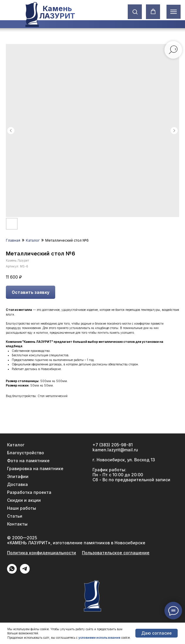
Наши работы (22, 508)
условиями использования (99, 638)
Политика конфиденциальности (42, 553)
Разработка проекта (29, 492)
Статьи (15, 516)
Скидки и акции (24, 500)
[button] (135, 12)
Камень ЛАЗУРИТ (57, 12)
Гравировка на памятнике (35, 468)
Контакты (17, 524)
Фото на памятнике (28, 461)
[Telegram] (25, 572)
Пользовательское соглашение (116, 553)
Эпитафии (18, 476)
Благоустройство (26, 453)
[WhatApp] (12, 572)
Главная (13, 240)
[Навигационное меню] (174, 12)
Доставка (17, 484)
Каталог (33, 240)
